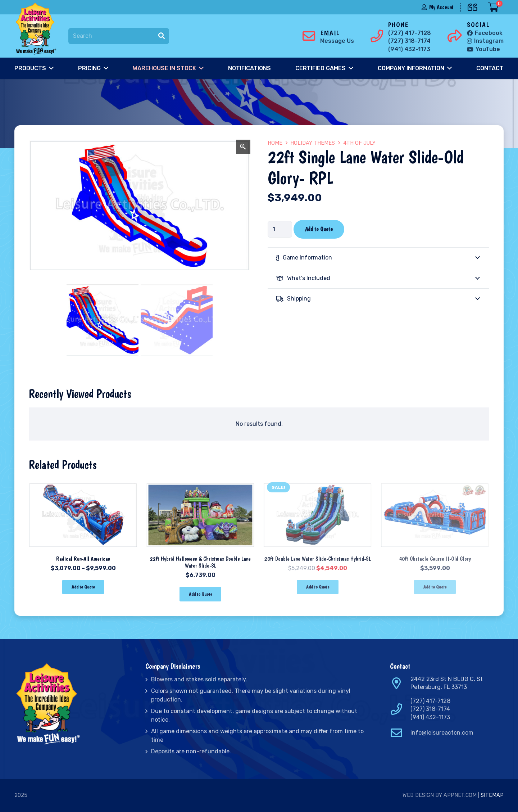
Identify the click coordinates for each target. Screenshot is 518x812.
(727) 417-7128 (430, 701)
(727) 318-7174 (430, 709)
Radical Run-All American (83, 559)
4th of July (359, 143)
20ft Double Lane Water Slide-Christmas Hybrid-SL (318, 559)
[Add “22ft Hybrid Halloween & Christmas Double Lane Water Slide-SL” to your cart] (200, 594)
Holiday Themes (313, 143)
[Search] (119, 36)
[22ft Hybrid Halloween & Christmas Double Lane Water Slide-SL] (200, 484)
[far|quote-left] (474, 6)
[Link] (37, 29)
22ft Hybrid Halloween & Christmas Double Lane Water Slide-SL (200, 562)
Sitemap (492, 795)
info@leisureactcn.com (442, 733)
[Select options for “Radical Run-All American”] (83, 587)
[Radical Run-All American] (83, 484)
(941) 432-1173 (430, 717)
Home (275, 143)
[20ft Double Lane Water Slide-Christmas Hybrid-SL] (318, 484)
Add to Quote (319, 229)
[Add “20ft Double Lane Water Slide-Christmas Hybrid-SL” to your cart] (317, 587)
